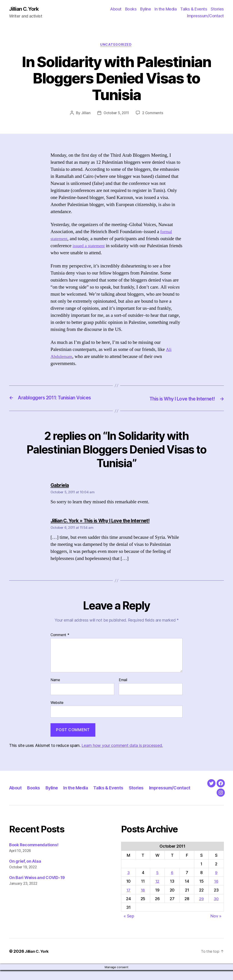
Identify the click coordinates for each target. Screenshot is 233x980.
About (116, 9)
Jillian (85, 114)
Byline (146, 9)
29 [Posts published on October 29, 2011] (201, 909)
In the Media (166, 9)
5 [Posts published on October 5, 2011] (157, 883)
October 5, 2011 (116, 114)
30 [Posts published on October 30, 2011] (216, 909)
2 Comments (153, 114)
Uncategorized (116, 45)
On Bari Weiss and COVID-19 (37, 888)
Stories (217, 9)
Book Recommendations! (34, 855)
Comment (60, 636)
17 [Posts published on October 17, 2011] (128, 900)
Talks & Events (194, 9)
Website (57, 703)
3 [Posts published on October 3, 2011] (128, 883)
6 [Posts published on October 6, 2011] (172, 883)
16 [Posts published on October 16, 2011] (216, 891)
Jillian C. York (25, 9)
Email (123, 681)
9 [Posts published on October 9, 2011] (216, 883)
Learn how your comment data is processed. (122, 746)
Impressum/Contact (205, 16)
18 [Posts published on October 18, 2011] (143, 900)
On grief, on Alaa (25, 871)
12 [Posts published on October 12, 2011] (157, 891)
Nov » (216, 926)
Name (55, 681)
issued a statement (97, 247)
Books (131, 9)
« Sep (129, 926)
